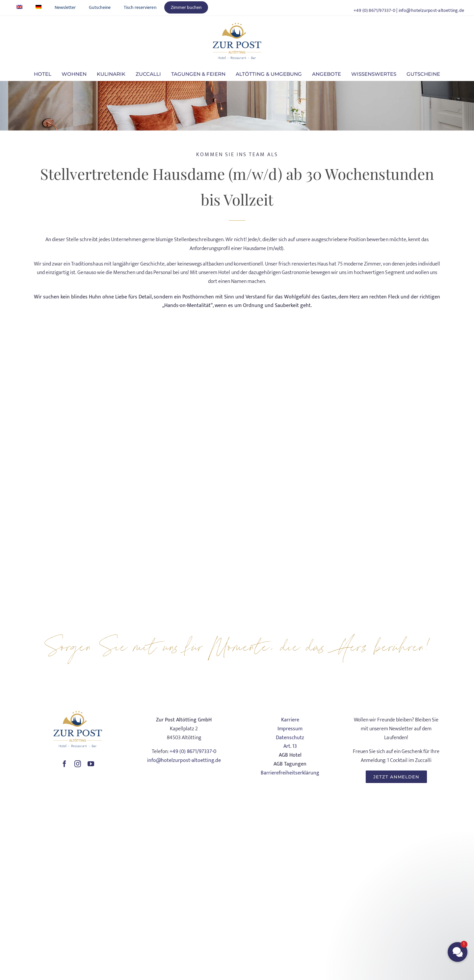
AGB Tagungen (290, 764)
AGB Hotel (290, 755)
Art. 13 (290, 746)
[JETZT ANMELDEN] (396, 777)
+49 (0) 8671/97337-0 (374, 10)
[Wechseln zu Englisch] (19, 7)
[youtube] (91, 764)
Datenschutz (290, 738)
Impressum (290, 729)
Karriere (290, 720)
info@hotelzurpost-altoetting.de (432, 10)
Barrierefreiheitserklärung (290, 773)
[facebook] (65, 764)
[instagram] (78, 764)
